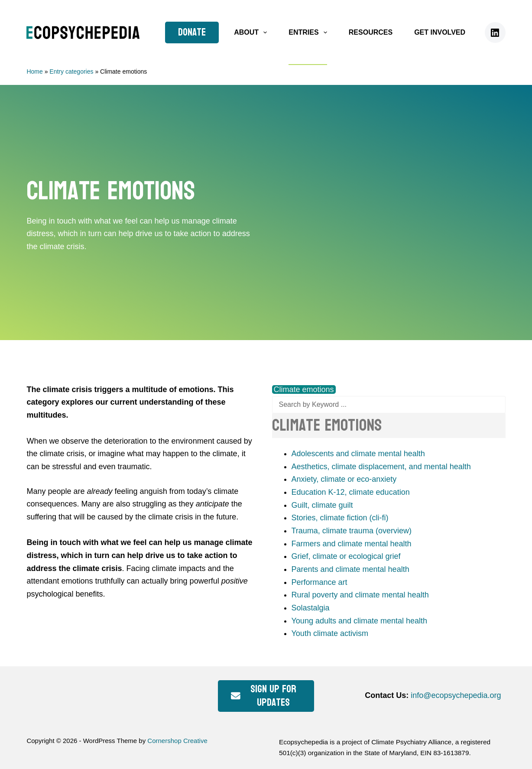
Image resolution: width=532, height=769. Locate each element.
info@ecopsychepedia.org (456, 695)
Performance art (320, 582)
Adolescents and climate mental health (358, 454)
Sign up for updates (263, 696)
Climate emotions (304, 389)
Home (34, 71)
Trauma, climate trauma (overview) (352, 531)
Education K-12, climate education (351, 492)
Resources (371, 32)
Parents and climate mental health (350, 569)
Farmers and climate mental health (352, 544)
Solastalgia (311, 608)
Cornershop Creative (177, 741)
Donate (192, 32)
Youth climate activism (330, 633)
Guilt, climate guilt (322, 505)
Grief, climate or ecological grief (346, 556)
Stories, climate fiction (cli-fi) (340, 518)
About (252, 32)
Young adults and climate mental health (360, 621)
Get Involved (440, 32)
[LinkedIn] (495, 32)
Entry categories (71, 71)
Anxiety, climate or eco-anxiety (344, 479)
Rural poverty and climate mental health (360, 595)
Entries (310, 32)
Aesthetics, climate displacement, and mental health (381, 467)
